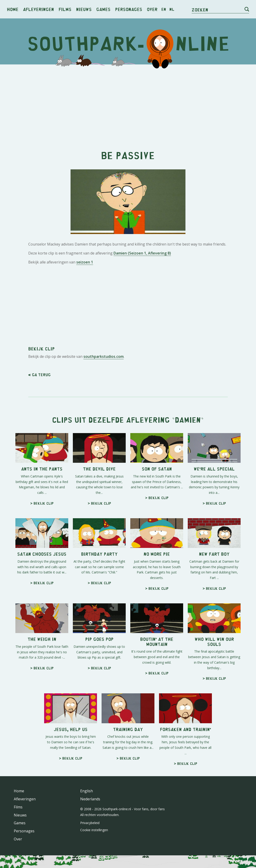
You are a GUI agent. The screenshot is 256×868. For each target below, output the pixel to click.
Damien (188, 420)
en (164, 9)
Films (65, 9)
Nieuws (84, 9)
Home (13, 9)
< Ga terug (39, 375)
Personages (129, 9)
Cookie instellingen (94, 830)
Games (103, 9)
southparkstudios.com (104, 356)
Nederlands (90, 799)
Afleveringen (38, 9)
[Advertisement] (128, 104)
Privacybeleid (90, 823)
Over (152, 9)
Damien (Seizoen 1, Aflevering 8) (142, 253)
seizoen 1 (85, 262)
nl (172, 9)
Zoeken (200, 10)
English (87, 791)
